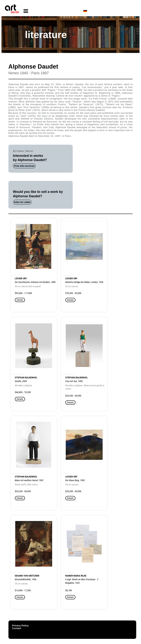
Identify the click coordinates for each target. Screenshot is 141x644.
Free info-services (24, 166)
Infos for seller (22, 202)
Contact (17, 628)
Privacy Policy (20, 626)
